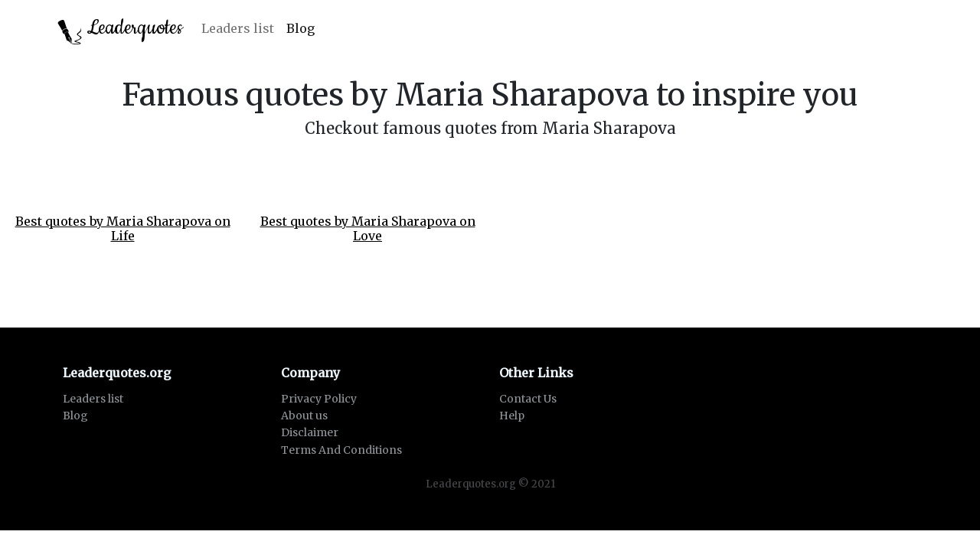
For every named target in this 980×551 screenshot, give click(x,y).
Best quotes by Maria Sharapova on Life (123, 228)
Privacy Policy (319, 399)
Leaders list (238, 28)
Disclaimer (310, 432)
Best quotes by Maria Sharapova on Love (368, 228)
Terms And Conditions (341, 450)
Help (512, 416)
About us (304, 416)
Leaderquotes (120, 29)
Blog (301, 28)
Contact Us (528, 399)
